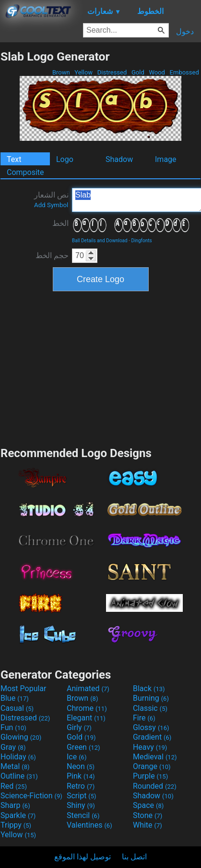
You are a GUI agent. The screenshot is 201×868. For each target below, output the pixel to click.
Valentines (89, 825)
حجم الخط (52, 255)
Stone (148, 815)
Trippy (16, 825)
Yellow (83, 72)
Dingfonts (141, 241)
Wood (157, 72)
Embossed (184, 72)
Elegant (86, 718)
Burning (151, 698)
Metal (15, 766)
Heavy (150, 747)
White (148, 825)
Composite (25, 172)
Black (149, 688)
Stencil (83, 815)
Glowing (21, 737)
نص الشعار (51, 199)
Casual (17, 708)
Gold (138, 72)
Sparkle (18, 815)
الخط (60, 223)
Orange (152, 766)
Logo (65, 159)
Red (14, 786)
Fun (13, 727)
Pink (81, 776)
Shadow (119, 159)
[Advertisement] (101, 368)
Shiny (81, 805)
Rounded (155, 786)
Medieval (155, 757)
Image (166, 159)
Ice (77, 757)
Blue (15, 698)
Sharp (15, 805)
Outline (19, 776)
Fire (144, 718)
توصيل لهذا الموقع (83, 857)
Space (148, 805)
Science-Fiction (31, 796)
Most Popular (24, 688)
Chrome (87, 708)
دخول (185, 31)
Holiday (18, 757)
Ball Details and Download (100, 241)
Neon (81, 766)
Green (83, 747)
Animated (88, 688)
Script (82, 796)
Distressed (112, 72)
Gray (13, 747)
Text (14, 159)
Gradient (152, 737)
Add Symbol (51, 205)
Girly (79, 727)
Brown (61, 72)
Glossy (151, 727)
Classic (150, 708)
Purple (150, 776)
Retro (81, 786)
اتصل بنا (134, 857)
